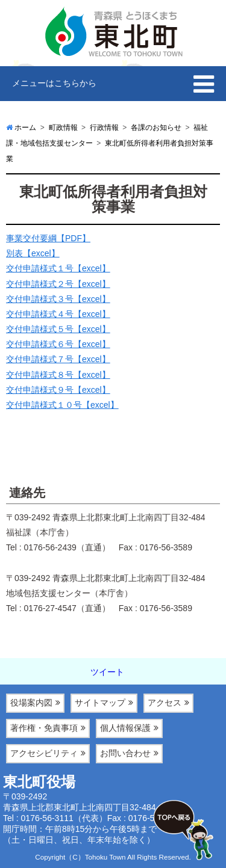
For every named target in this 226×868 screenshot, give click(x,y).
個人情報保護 (125, 728)
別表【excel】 (33, 253)
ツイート (107, 672)
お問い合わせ (125, 753)
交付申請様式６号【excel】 (58, 344)
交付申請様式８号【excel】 (58, 375)
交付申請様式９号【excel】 (58, 390)
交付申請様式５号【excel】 (58, 329)
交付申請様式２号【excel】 (58, 284)
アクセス (165, 703)
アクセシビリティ (44, 753)
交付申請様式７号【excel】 (58, 359)
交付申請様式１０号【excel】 (62, 405)
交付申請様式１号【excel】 (58, 268)
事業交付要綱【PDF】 (48, 238)
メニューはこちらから (54, 83)
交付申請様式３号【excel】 (58, 299)
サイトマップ (100, 703)
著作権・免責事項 (44, 728)
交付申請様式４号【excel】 (58, 314)
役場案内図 (31, 703)
